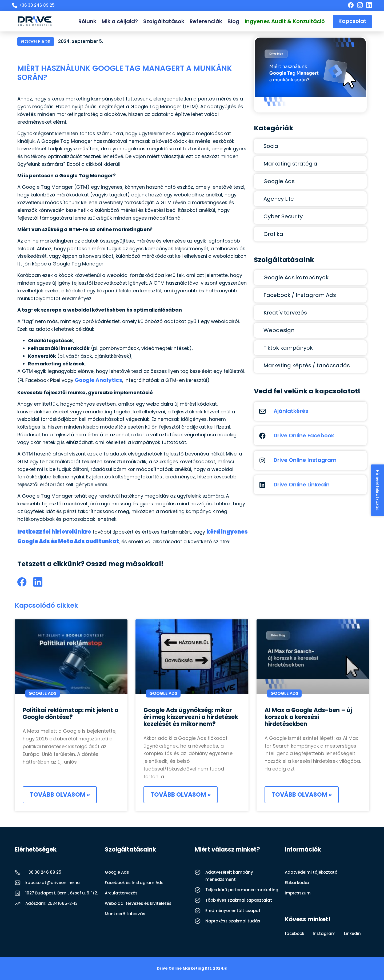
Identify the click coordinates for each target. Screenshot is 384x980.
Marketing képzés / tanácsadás (307, 365)
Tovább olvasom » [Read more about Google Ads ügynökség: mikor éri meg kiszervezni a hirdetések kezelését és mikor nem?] (181, 795)
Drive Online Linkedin (302, 485)
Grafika (273, 234)
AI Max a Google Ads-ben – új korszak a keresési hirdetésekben (308, 717)
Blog (233, 21)
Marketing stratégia (290, 164)
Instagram (324, 933)
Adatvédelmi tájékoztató (311, 872)
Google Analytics (98, 380)
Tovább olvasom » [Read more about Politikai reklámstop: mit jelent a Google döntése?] (60, 795)
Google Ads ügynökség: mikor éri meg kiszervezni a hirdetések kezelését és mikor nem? (191, 717)
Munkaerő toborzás (125, 914)
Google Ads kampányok (296, 277)
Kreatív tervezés (285, 313)
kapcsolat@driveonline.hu (53, 883)
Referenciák (206, 21)
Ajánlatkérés (291, 411)
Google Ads (36, 42)
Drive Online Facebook (304, 435)
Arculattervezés (121, 893)
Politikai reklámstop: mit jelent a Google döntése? (71, 714)
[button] (22, 582)
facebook (295, 933)
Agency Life (279, 199)
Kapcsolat (352, 21)
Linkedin (352, 933)
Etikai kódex (297, 883)
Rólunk (87, 21)
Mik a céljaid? (120, 21)
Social (271, 146)
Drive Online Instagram (305, 460)
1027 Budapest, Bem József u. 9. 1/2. (62, 893)
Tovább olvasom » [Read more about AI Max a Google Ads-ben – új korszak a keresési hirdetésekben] (302, 795)
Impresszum (298, 893)
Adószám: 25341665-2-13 (51, 903)
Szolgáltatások (164, 21)
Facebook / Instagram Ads (300, 295)
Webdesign (279, 330)
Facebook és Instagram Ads (134, 883)
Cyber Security (283, 216)
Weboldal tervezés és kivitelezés (138, 903)
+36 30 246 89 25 (43, 872)
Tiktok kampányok (288, 348)
